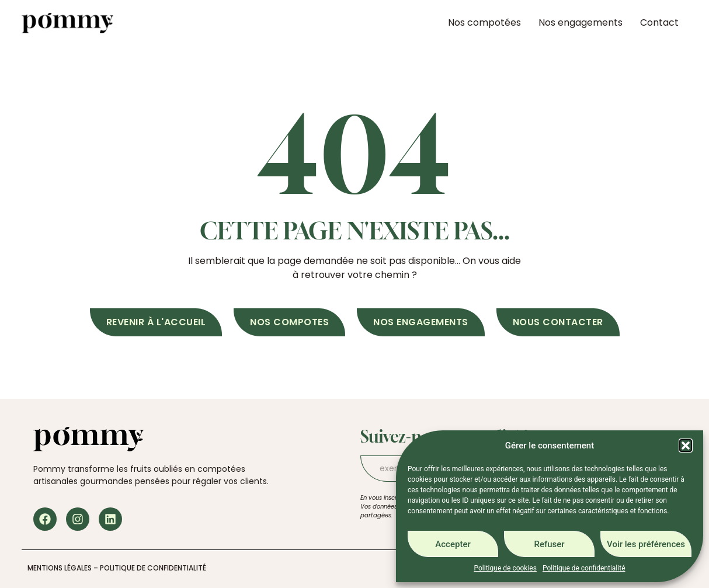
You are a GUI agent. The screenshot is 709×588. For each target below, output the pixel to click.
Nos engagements (581, 22)
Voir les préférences (646, 544)
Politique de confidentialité (584, 568)
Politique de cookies (505, 568)
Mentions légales (60, 568)
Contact (659, 22)
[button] (686, 446)
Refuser (549, 544)
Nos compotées (484, 22)
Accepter (453, 544)
